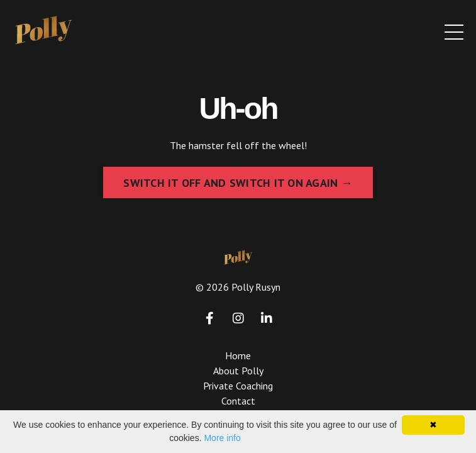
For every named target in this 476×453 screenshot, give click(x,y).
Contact (238, 401)
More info (222, 438)
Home (238, 356)
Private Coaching (238, 386)
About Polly (238, 371)
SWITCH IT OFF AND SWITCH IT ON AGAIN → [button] (238, 183)
